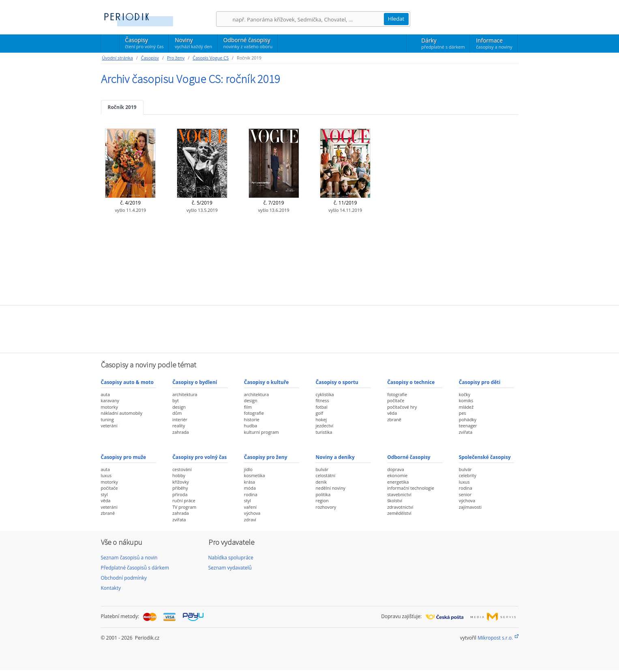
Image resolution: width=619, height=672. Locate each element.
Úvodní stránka (118, 58)
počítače (396, 400)
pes (463, 413)
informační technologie (411, 488)
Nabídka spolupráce (231, 558)
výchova (252, 513)
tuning (107, 419)
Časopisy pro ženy (266, 457)
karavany (110, 400)
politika (323, 494)
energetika (398, 482)
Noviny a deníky (335, 457)
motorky (109, 407)
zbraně (394, 419)
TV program (184, 507)
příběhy (180, 488)
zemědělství (399, 513)
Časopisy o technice (411, 382)
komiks (466, 400)
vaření (250, 507)
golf (319, 413)
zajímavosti (470, 507)
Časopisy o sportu (337, 382)
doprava (396, 469)
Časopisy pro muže (124, 457)
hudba (251, 426)
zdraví (250, 519)
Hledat (396, 19)
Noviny (193, 43)
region (322, 500)
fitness (322, 400)
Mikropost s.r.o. (495, 638)
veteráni (109, 426)
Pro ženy (176, 58)
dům (177, 413)
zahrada (181, 432)
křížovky (181, 482)
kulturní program (261, 432)
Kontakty (111, 588)
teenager (468, 426)
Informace (494, 43)
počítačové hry (402, 407)
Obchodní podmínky (124, 578)
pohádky (468, 419)
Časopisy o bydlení (195, 382)
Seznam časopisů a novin (129, 558)
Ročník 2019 (122, 107)
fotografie (254, 413)
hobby (179, 475)
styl (104, 494)
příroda (180, 494)
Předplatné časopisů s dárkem (135, 568)
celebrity (468, 475)
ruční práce (184, 500)
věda (392, 413)
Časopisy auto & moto (127, 382)
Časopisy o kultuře (267, 382)
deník (321, 482)
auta (105, 394)
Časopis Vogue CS (211, 58)
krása (250, 482)
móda (250, 488)
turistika (324, 432)
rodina (251, 494)
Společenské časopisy (485, 457)
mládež (466, 407)
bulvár (322, 469)
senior (465, 494)
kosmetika (255, 475)
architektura (185, 394)
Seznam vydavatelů (230, 568)
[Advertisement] (310, 328)
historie (252, 419)
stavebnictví (399, 494)
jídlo (248, 469)
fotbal (321, 407)
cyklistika (324, 394)
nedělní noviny (330, 488)
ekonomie (397, 475)
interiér (180, 419)
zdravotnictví (400, 507)
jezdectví (324, 426)
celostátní (325, 475)
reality (179, 426)
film (248, 407)
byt (176, 400)
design (179, 407)
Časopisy (144, 44)
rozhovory (326, 507)
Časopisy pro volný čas (199, 457)
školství (395, 500)
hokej (321, 419)
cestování (182, 469)
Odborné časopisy (248, 43)
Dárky (443, 43)
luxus (106, 475)
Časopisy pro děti (480, 382)
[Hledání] (308, 19)
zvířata (466, 432)
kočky (465, 394)
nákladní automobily (122, 413)
